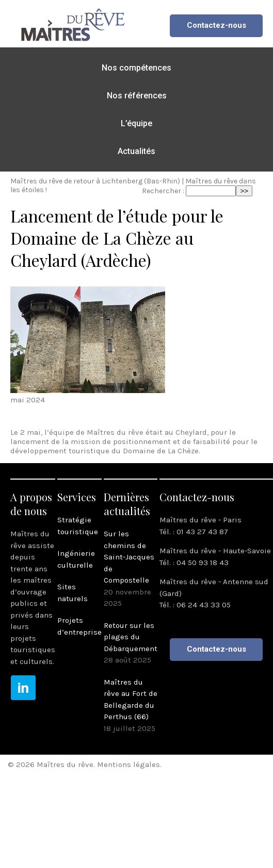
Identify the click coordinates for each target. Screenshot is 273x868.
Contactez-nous (216, 25)
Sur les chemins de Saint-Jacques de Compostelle (129, 557)
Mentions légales (129, 764)
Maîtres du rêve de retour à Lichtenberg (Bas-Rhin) (95, 181)
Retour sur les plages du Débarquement (131, 637)
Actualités (136, 151)
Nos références (137, 96)
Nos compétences (136, 68)
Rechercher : (163, 191)
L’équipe (136, 123)
